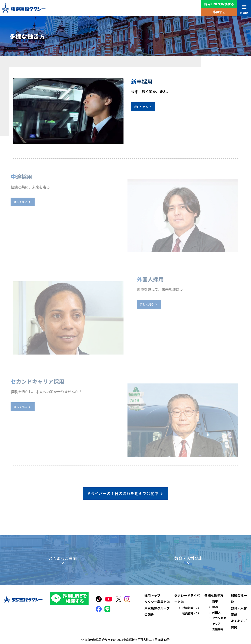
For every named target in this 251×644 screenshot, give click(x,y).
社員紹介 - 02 (191, 629)
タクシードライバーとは (187, 615)
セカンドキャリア (219, 637)
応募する (219, 12)
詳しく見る (144, 107)
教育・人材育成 (239, 627)
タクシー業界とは (157, 618)
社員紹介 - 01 (191, 624)
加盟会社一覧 (239, 615)
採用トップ (152, 611)
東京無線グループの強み (157, 627)
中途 (215, 623)
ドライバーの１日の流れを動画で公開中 (125, 493)
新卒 (215, 617)
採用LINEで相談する (219, 4)
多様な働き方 (214, 611)
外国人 (216, 629)
